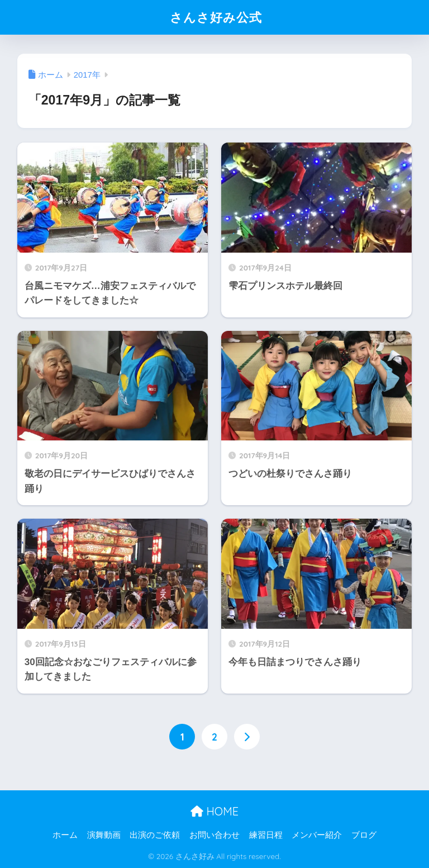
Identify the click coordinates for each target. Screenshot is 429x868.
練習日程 (266, 835)
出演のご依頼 (155, 835)
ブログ (364, 835)
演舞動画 (104, 835)
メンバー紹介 (317, 835)
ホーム (65, 835)
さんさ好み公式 (216, 17)
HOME (214, 811)
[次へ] (247, 737)
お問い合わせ (214, 835)
